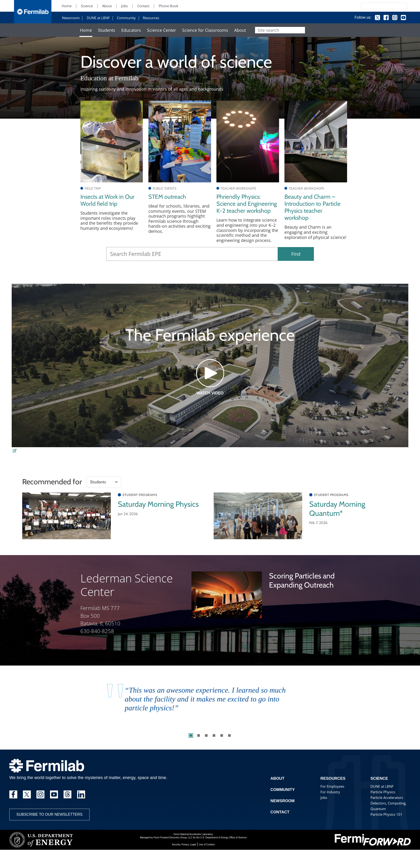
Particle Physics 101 (386, 829)
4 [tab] (214, 750)
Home (67, 6)
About (107, 6)
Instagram (390, 18)
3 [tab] (206, 750)
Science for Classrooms (205, 30)
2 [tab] (199, 750)
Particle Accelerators (386, 812)
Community (126, 18)
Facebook (382, 18)
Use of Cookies (207, 859)
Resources (151, 18)
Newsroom (71, 18)
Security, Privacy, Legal (184, 859)
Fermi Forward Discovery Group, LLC (173, 852)
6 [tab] (229, 750)
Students (107, 30)
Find (296, 268)
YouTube (399, 18)
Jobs (124, 6)
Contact (143, 6)
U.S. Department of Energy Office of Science (223, 852)
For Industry (330, 806)
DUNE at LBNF (98, 18)
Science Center (162, 30)
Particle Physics (382, 806)
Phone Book (169, 6)
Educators (131, 30)
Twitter (373, 18)
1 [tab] (191, 750)
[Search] (373, 6)
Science (87, 6)
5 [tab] (222, 750)
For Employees (332, 801)
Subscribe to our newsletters (49, 829)
